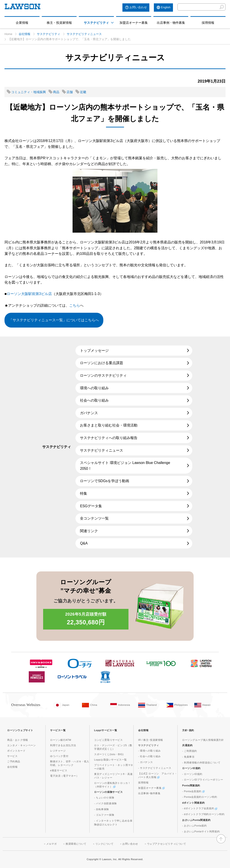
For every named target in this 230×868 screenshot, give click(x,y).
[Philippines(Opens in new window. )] (178, 705)
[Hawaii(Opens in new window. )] (206, 705)
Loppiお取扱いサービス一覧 (111, 760)
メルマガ (51, 844)
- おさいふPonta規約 (194, 826)
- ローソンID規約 (192, 774)
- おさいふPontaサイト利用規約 (201, 831)
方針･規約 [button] (188, 730)
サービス (12, 756)
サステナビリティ (96, 23)
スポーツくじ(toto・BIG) (109, 754)
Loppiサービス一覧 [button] (106, 730)
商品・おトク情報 (18, 740)
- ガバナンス (146, 762)
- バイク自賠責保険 (105, 803)
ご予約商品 (14, 761)
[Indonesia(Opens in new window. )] (122, 705)
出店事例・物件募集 (171, 23)
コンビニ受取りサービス (108, 740)
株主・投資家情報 (59, 23)
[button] (112, 23)
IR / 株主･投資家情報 (151, 740)
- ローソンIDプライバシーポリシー (203, 780)
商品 (56, 92)
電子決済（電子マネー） (64, 776)
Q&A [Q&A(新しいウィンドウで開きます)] (84, 543)
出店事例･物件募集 (149, 793)
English (166, 7)
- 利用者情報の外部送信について (201, 763)
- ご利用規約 (190, 751)
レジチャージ (58, 751)
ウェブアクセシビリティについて (167, 844)
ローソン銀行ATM (61, 740)
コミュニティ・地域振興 (29, 92)
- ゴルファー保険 (104, 815)
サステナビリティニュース (84, 34)
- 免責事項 (188, 757)
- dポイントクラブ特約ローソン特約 (203, 814)
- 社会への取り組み (149, 756)
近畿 (83, 92)
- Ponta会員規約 (193, 791)
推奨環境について (76, 844)
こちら (75, 305)
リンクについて (105, 844)
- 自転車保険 (102, 809)
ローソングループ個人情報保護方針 (203, 740)
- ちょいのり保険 (104, 798)
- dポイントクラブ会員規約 (200, 808)
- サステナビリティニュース (155, 768)
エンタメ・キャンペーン (22, 745)
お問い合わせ (138, 7)
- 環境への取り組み (149, 751)
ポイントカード (16, 751)
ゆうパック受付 (59, 756)
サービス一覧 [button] (58, 730)
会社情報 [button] (143, 730)
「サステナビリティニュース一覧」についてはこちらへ (54, 320)
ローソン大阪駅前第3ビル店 (29, 294)
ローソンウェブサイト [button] (20, 730)
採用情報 (208, 23)
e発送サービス (59, 770)
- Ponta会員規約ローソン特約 (200, 797)
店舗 (70, 92)
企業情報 (22, 23)
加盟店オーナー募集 (134, 23)
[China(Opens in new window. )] (94, 705)
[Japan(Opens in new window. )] (66, 705)
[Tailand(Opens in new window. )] (150, 705)
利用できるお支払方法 (63, 745)
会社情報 (24, 34)
